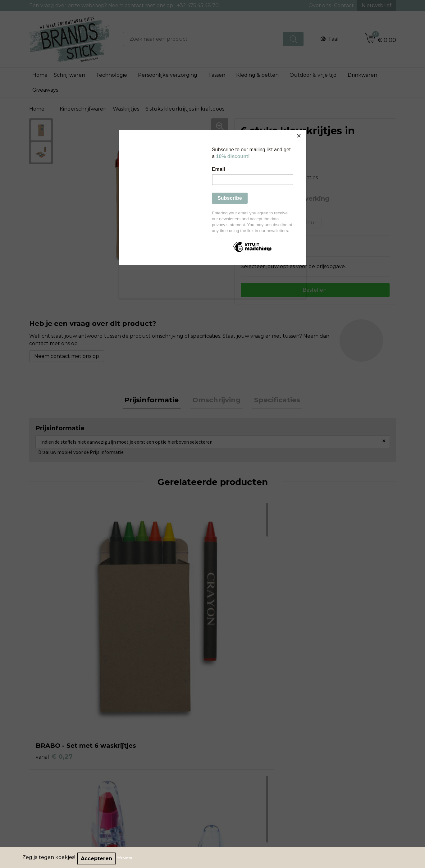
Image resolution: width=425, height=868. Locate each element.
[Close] (305, 132)
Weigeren (127, 859)
